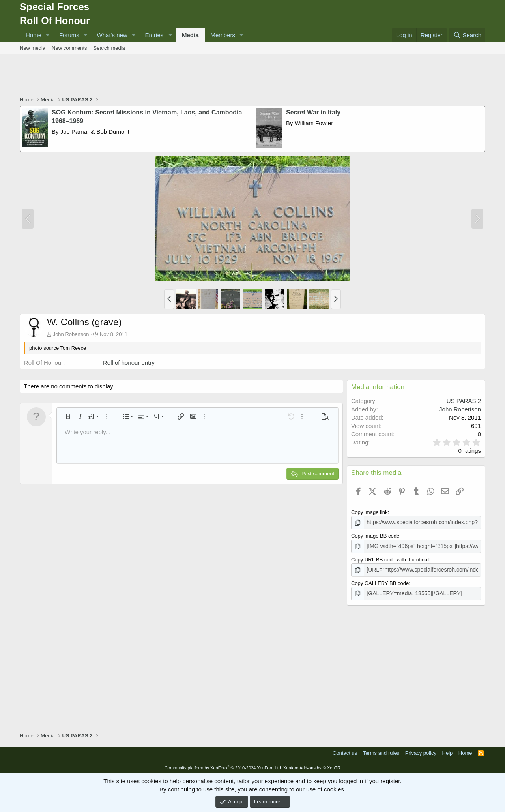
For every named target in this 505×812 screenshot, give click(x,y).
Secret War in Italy (313, 112)
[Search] (467, 35)
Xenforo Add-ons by (312, 765)
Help (448, 751)
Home (34, 35)
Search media (109, 48)
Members (223, 35)
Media (190, 35)
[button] (48, 35)
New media (33, 48)
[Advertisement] (252, 76)
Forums (69, 35)
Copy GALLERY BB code (380, 581)
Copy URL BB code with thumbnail (390, 558)
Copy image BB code (375, 535)
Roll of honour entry (129, 363)
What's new (112, 35)
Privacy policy (421, 751)
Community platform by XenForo (223, 765)
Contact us (345, 751)
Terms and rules (381, 751)
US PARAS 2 (464, 401)
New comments (69, 48)
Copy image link (369, 512)
